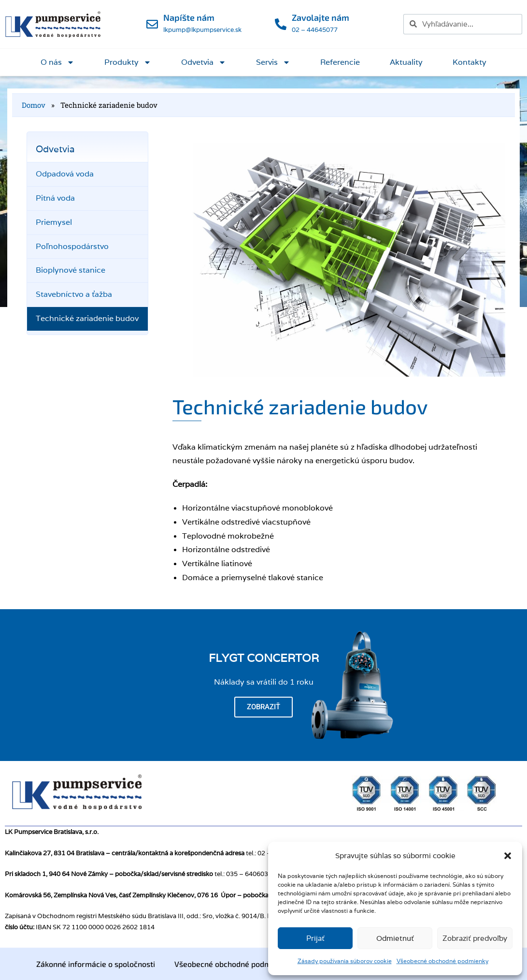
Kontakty (470, 62)
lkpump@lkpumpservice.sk (202, 30)
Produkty (128, 62)
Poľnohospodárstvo (72, 246)
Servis (273, 62)
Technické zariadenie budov (87, 318)
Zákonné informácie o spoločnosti (96, 964)
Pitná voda (55, 198)
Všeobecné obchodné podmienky (442, 961)
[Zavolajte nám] (281, 24)
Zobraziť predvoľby (475, 938)
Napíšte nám (189, 17)
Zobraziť (263, 707)
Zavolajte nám (320, 17)
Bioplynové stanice (71, 270)
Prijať (315, 938)
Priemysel (54, 222)
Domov (34, 105)
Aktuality (406, 62)
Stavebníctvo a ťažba (74, 294)
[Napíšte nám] (152, 24)
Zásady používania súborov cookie (345, 961)
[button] (508, 856)
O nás (57, 62)
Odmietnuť (395, 938)
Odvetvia (204, 62)
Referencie (340, 62)
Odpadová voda (65, 174)
